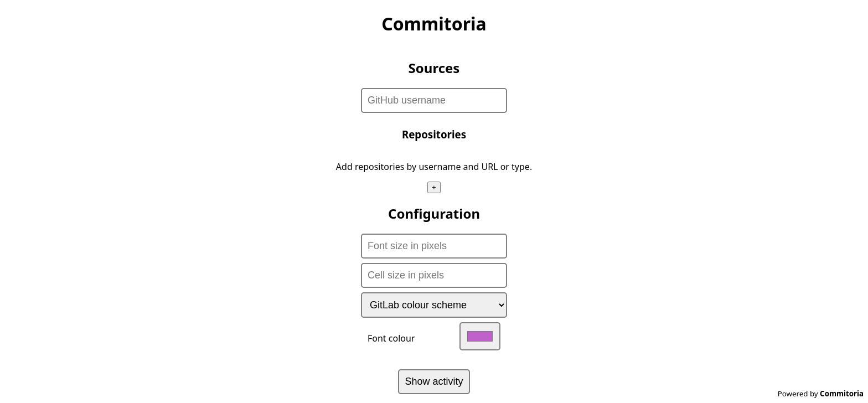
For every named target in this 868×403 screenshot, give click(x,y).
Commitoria (842, 394)
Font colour (434, 336)
